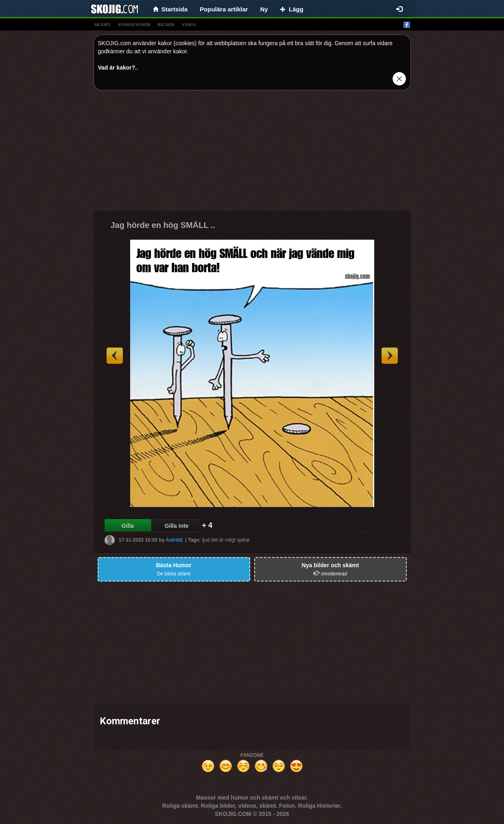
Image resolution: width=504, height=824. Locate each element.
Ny (264, 9)
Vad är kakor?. (118, 68)
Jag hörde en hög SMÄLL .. (163, 225)
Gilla (128, 526)
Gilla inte (176, 526)
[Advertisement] (252, 153)
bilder (166, 24)
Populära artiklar (224, 9)
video (189, 24)
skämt (103, 24)
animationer (134, 24)
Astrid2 (174, 540)
